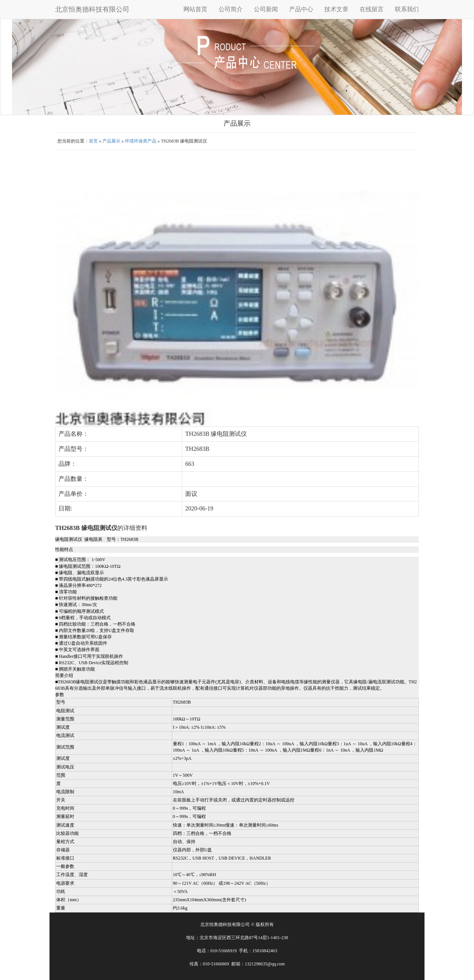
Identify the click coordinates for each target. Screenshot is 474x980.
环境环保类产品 (141, 141)
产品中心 (301, 9)
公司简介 (231, 9)
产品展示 (111, 141)
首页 (93, 141)
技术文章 (336, 9)
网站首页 (195, 9)
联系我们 (407, 9)
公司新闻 (266, 9)
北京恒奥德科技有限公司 (92, 9)
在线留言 (372, 9)
